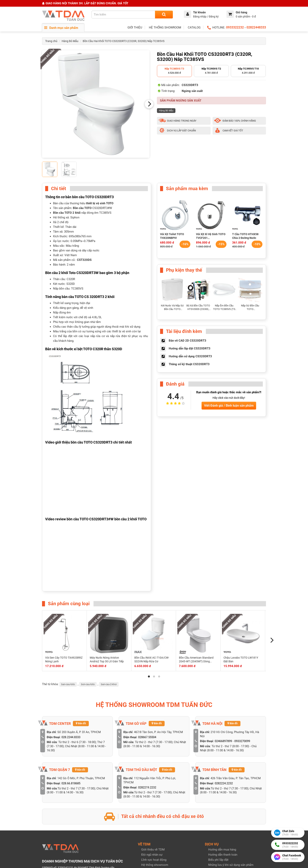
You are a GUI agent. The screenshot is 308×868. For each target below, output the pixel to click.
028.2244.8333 (71, 737)
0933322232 (235, 27)
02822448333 (256, 27)
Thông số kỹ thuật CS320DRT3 (189, 364)
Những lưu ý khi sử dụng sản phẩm (231, 865)
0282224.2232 (224, 783)
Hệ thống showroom (155, 865)
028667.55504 (147, 737)
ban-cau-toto (68, 684)
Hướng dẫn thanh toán (223, 855)
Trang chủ (51, 41)
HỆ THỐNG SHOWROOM (165, 27)
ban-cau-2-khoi (109, 684)
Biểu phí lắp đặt (218, 860)
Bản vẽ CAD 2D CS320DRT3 (187, 341)
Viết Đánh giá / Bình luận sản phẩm (229, 406)
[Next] (149, 104)
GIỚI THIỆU (135, 27)
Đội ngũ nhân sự (152, 855)
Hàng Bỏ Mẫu (70, 41)
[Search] (164, 15)
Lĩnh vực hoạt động (154, 860)
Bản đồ (81, 723)
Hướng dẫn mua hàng (222, 850)
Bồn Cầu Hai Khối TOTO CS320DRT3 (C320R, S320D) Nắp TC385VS (124, 41)
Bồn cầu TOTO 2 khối (67, 213)
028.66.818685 (71, 783)
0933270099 (242, 741)
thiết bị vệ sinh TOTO (100, 203)
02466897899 (223, 741)
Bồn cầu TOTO (82, 208)
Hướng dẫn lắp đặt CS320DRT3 (190, 348)
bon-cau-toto (88, 684)
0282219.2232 (147, 787)
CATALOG (194, 27)
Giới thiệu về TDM (153, 850)
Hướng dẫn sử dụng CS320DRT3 (190, 356)
